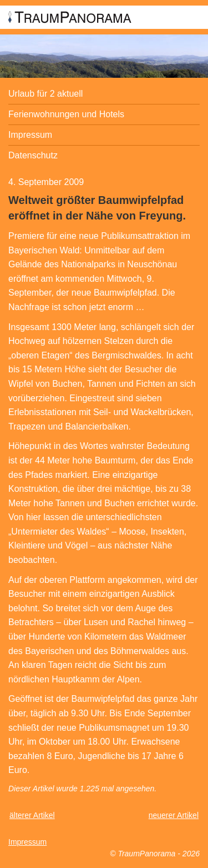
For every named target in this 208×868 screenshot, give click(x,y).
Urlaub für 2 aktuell (45, 94)
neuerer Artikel (174, 815)
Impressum (30, 135)
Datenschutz (33, 155)
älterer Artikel (32, 815)
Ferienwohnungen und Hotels (66, 114)
